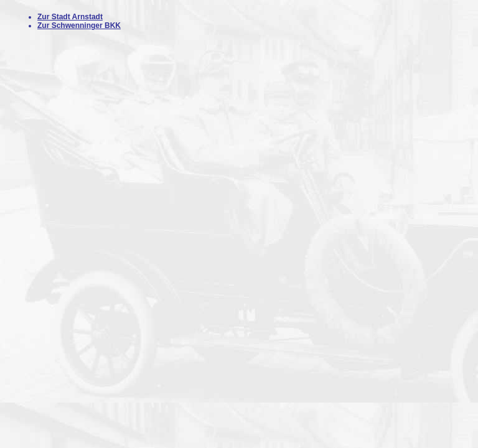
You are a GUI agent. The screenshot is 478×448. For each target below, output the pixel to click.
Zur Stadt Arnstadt (70, 17)
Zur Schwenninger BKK (79, 26)
